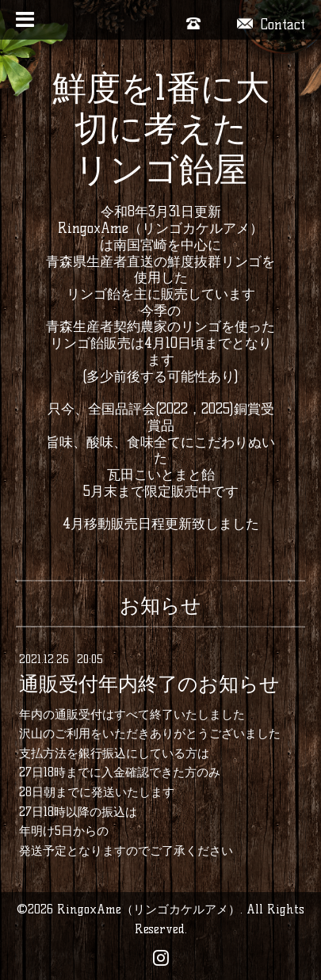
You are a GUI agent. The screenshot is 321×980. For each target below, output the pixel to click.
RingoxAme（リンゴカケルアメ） (149, 909)
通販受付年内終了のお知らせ (149, 684)
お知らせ (160, 605)
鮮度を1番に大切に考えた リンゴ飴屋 (161, 129)
